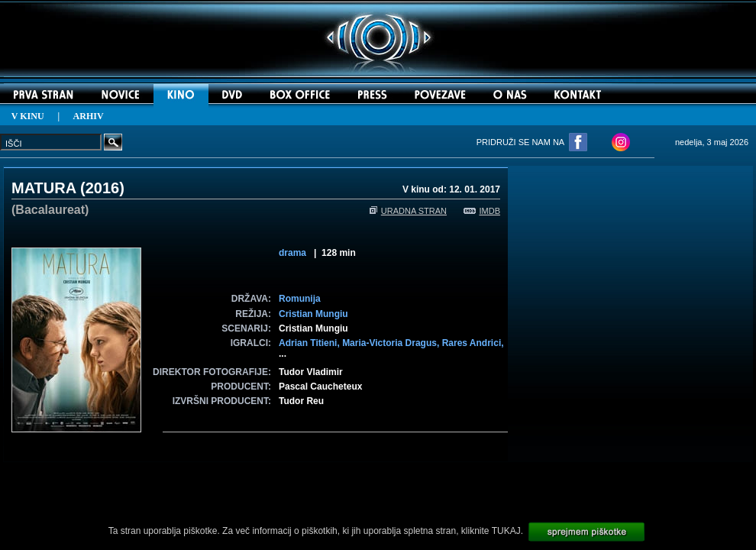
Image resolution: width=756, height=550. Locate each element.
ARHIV (89, 116)
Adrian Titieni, (310, 343)
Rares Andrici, (473, 343)
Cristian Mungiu (313, 314)
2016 (103, 188)
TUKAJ (506, 531)
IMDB (482, 211)
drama (292, 253)
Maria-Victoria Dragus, (392, 343)
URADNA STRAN (408, 211)
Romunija (300, 299)
